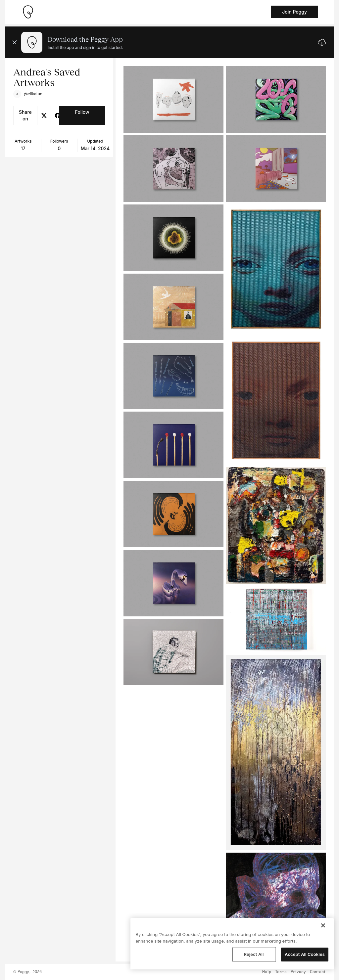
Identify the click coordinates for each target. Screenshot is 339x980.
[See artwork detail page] (173, 99)
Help (267, 972)
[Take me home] (28, 12)
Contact (318, 972)
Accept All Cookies (305, 954)
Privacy (298, 972)
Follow (82, 112)
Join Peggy (294, 12)
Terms (281, 972)
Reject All (254, 954)
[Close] (323, 925)
